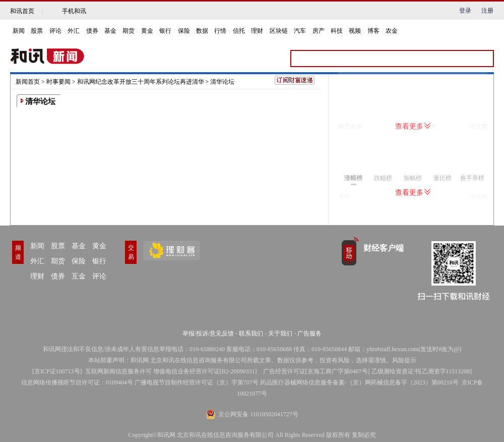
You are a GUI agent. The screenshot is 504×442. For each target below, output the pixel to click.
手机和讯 (74, 11)
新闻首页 (28, 82)
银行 (165, 31)
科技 (337, 31)
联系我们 (251, 334)
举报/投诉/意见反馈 (208, 334)
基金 (110, 31)
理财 (257, 31)
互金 (79, 276)
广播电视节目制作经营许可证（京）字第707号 (197, 382)
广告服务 (309, 334)
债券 (92, 31)
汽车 (300, 31)
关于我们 (280, 334)
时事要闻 (58, 82)
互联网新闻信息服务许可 (118, 371)
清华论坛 (222, 82)
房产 (319, 31)
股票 (37, 31)
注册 (487, 11)
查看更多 (413, 126)
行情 (220, 31)
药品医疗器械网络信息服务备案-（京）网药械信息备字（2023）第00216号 (359, 382)
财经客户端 (384, 248)
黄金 (147, 31)
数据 (202, 31)
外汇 (74, 31)
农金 (392, 31)
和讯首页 (22, 11)
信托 (239, 31)
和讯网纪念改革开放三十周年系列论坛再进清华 (141, 82)
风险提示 (404, 360)
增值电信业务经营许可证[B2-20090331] (205, 371)
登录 (465, 11)
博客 (373, 31)
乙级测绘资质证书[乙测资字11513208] (422, 371)
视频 (355, 31)
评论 (55, 31)
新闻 (19, 31)
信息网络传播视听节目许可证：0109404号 (77, 382)
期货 (129, 31)
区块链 (279, 31)
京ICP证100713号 (57, 371)
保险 (184, 31)
